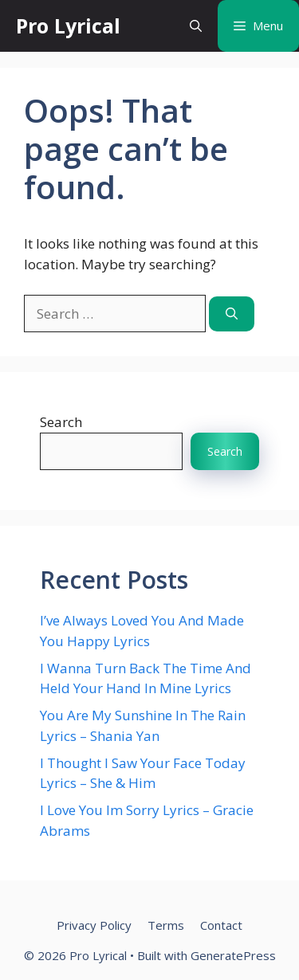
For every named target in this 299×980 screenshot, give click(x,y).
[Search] (232, 314)
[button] (196, 26)
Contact (221, 925)
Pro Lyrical (68, 25)
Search (61, 422)
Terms (166, 925)
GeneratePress (233, 955)
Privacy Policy (94, 925)
